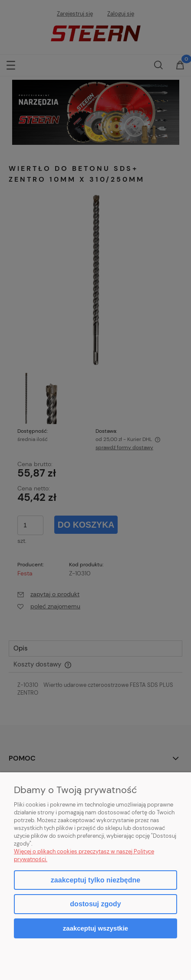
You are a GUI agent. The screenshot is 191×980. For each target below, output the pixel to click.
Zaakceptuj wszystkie (95, 928)
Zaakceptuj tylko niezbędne (95, 880)
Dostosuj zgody (95, 904)
